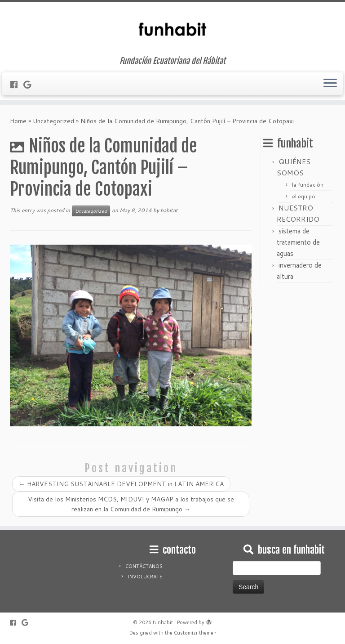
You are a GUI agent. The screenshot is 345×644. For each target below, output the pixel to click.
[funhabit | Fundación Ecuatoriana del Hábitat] (172, 29)
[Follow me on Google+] (30, 85)
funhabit (163, 622)
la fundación (308, 185)
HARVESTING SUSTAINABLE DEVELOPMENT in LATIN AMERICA (121, 484)
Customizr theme (194, 633)
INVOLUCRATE (145, 577)
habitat (169, 210)
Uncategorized (53, 121)
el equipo (304, 196)
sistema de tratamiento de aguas (298, 242)
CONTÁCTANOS (144, 566)
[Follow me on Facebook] (17, 85)
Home (18, 121)
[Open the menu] (330, 84)
